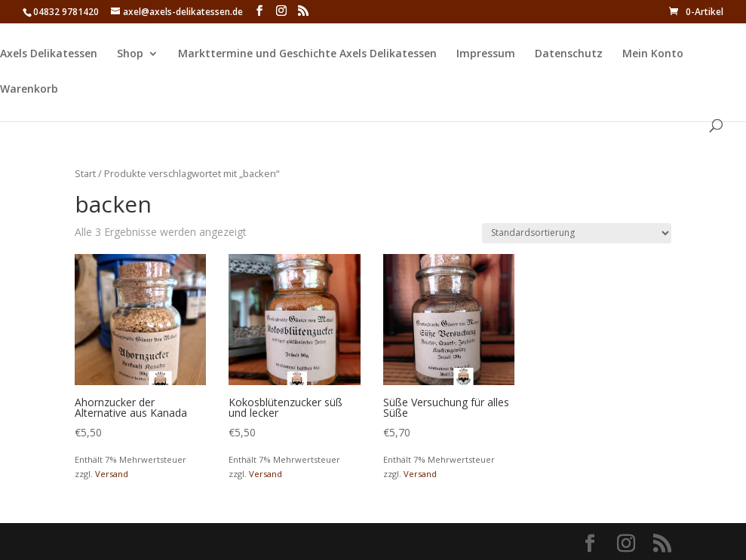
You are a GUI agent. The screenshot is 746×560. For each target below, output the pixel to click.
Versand (112, 474)
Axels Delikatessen (49, 54)
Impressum (486, 54)
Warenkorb (29, 90)
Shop (130, 54)
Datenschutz (569, 54)
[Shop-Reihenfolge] (577, 233)
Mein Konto (653, 54)
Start (85, 173)
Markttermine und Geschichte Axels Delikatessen (307, 54)
